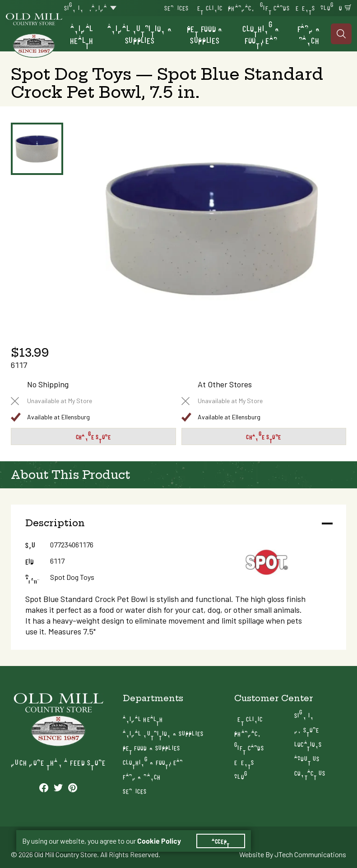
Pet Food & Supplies (205, 34)
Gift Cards (275, 7)
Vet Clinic (208, 7)
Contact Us (310, 773)
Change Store (93, 436)
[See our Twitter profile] (58, 787)
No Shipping (48, 384)
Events (306, 7)
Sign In (74, 7)
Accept (221, 841)
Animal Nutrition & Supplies (140, 34)
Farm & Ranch (309, 34)
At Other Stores (225, 384)
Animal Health (82, 34)
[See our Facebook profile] (44, 787)
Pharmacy (241, 7)
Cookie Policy (159, 841)
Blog (327, 7)
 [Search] (341, 34)
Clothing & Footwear (261, 34)
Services (176, 7)
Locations (308, 744)
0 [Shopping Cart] (341, 7)
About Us (307, 758)
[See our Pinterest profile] (73, 787)
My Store (307, 729)
